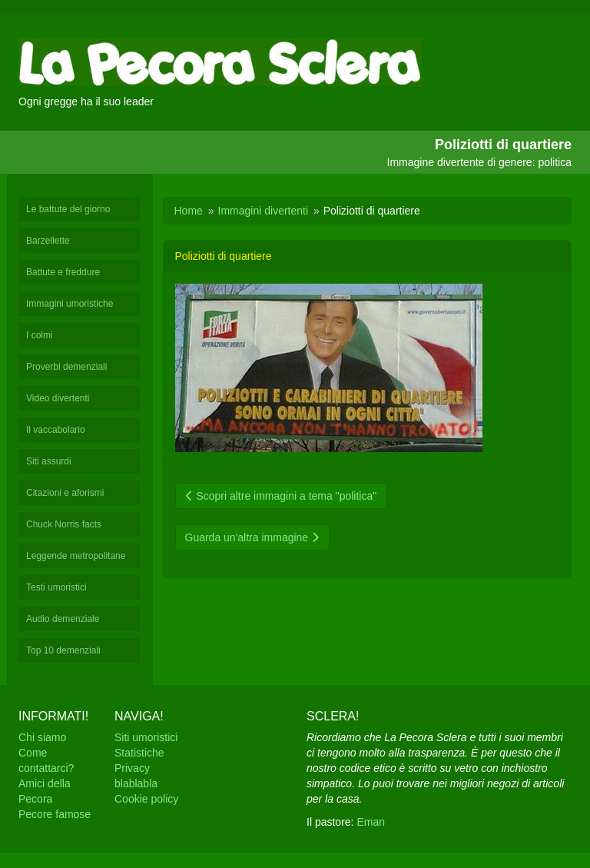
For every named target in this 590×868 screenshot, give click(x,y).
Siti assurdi (49, 461)
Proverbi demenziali (66, 367)
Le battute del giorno (68, 209)
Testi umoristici (56, 587)
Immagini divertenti (264, 211)
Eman (371, 822)
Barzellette (48, 241)
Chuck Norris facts (64, 524)
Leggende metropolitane (76, 556)
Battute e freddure (63, 272)
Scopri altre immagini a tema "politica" (281, 496)
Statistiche (139, 753)
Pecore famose (55, 814)
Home (189, 211)
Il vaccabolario (56, 430)
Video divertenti (58, 398)
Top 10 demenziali (63, 650)
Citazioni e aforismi (65, 493)
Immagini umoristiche (70, 304)
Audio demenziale (63, 619)
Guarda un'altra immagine (253, 537)
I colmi (40, 335)
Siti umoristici (146, 737)
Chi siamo (42, 737)
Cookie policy (146, 799)
